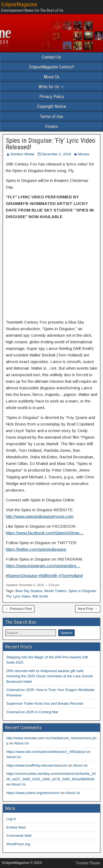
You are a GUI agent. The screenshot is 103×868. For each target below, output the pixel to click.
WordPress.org (18, 844)
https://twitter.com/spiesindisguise (36, 549)
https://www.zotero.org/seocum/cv (33, 793)
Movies (84, 154)
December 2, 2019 (56, 154)
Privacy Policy (52, 97)
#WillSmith (48, 576)
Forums (51, 126)
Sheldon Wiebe (22, 154)
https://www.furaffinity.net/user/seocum (37, 765)
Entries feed (16, 827)
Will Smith (40, 596)
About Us (51, 77)
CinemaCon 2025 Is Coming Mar (32, 712)
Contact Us (51, 57)
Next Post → (88, 609)
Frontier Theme (88, 863)
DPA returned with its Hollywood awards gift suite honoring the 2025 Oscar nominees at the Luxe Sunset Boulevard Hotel (50, 676)
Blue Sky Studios (29, 591)
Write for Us (49, 87)
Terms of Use (51, 117)
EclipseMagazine (19, 4)
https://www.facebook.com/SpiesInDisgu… (45, 533)
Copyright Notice (52, 106)
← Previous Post (19, 609)
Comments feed (19, 836)
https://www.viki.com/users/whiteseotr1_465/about (46, 752)
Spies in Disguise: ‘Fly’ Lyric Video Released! (51, 144)
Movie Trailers (55, 591)
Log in (11, 819)
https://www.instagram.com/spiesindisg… (43, 566)
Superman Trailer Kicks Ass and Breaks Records (45, 703)
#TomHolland (71, 576)
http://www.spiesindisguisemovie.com (40, 516)
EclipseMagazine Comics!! (52, 67)
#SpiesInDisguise (22, 576)
